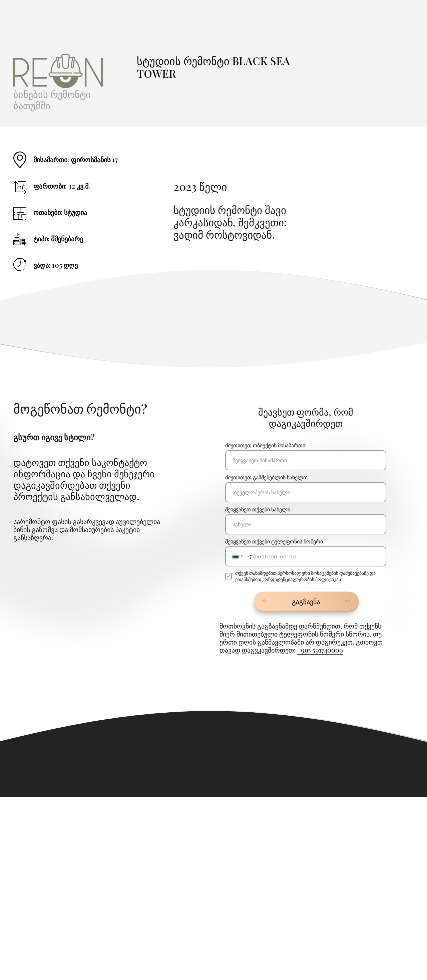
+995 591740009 (320, 833)
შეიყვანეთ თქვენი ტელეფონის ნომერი (274, 724)
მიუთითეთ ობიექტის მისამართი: (266, 628)
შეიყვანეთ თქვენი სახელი (258, 692)
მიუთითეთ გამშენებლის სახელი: (266, 660)
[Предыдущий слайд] (70, 411)
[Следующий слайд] (357, 411)
